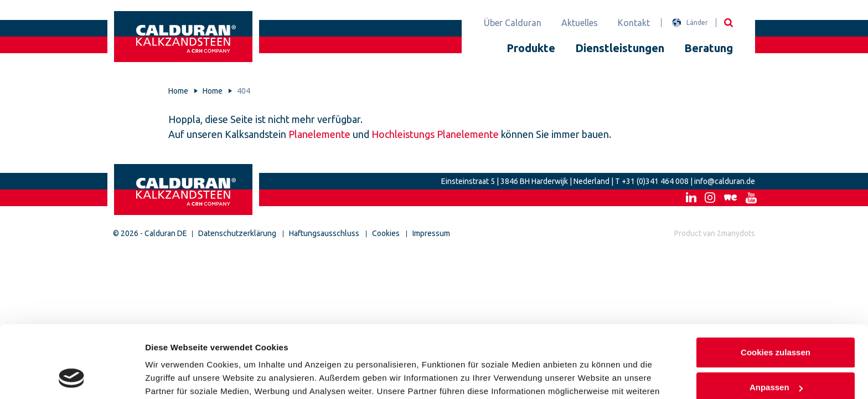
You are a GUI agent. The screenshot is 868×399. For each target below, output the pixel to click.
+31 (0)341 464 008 (655, 181)
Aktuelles (580, 23)
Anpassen (776, 321)
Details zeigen (173, 368)
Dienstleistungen (620, 48)
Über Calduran (513, 23)
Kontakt (634, 23)
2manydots (736, 233)
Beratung (709, 48)
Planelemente (319, 134)
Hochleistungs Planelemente (435, 134)
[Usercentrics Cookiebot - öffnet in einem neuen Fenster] (72, 377)
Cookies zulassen (776, 286)
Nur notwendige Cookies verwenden (776, 363)
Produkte (531, 48)
